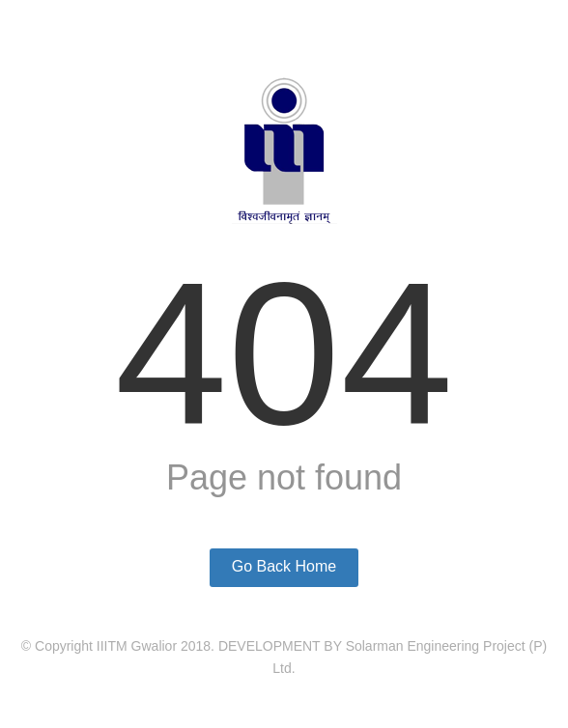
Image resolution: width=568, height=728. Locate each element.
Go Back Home (284, 566)
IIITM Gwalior (137, 646)
